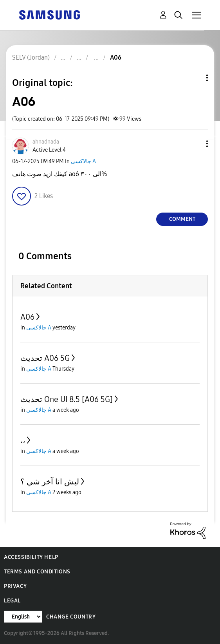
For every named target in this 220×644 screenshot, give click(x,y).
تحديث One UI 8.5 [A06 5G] (67, 399)
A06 (27, 317)
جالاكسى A (83, 161)
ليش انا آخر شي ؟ (50, 482)
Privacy (15, 586)
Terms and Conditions (37, 572)
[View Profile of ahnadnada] (46, 142)
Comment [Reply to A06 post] (182, 219)
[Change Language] (23, 617)
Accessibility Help (31, 557)
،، (23, 440)
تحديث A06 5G (45, 358)
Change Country (71, 617)
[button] (194, 144)
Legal (12, 601)
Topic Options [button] (194, 78)
